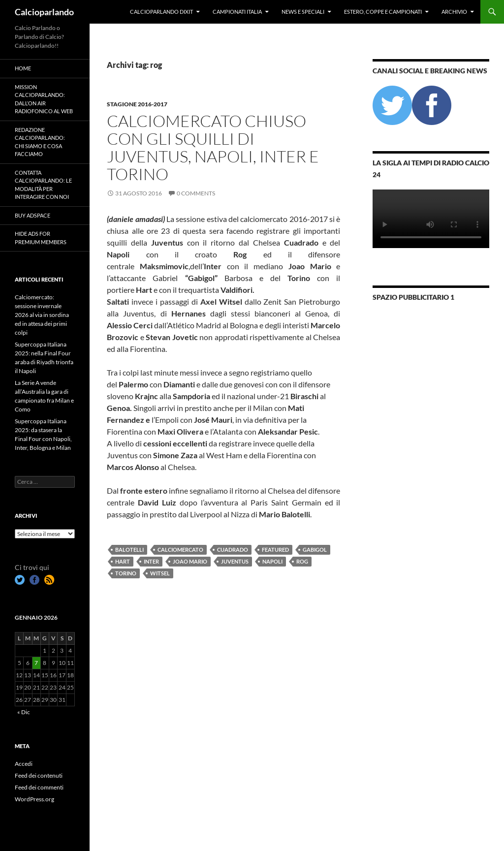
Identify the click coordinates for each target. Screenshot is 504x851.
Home (23, 68)
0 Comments (196, 193)
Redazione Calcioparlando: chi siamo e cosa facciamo (40, 142)
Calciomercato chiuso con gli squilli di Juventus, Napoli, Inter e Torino (213, 147)
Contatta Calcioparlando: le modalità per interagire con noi (43, 185)
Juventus (235, 561)
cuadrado (233, 550)
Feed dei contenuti (39, 775)
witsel (160, 573)
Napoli (272, 561)
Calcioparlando (44, 12)
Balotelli (129, 550)
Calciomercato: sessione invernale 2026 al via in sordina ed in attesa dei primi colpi (42, 315)
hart (123, 561)
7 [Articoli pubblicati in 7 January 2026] (36, 663)
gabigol (315, 550)
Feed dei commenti (39, 787)
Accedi (24, 764)
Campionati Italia (237, 12)
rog (302, 561)
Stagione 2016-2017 (137, 104)
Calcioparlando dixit (161, 12)
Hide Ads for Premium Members (41, 238)
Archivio (454, 12)
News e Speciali (303, 12)
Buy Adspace (32, 215)
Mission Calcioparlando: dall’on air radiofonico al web (44, 99)
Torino (126, 573)
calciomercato (180, 550)
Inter (151, 561)
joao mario (190, 561)
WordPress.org (34, 799)
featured (275, 550)
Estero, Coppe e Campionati (383, 12)
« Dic (24, 712)
